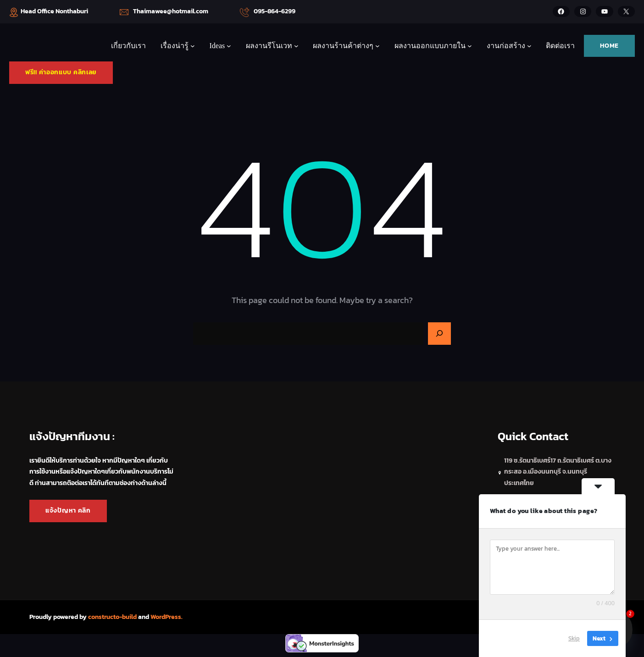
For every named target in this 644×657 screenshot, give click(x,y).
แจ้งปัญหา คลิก (68, 511)
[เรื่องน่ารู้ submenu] (193, 46)
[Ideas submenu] (229, 46)
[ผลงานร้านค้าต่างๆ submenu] (378, 46)
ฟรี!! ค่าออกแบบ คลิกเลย (61, 72)
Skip (574, 638)
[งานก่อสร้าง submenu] (529, 46)
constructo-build (112, 617)
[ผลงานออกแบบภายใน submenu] (470, 46)
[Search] (439, 334)
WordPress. (167, 617)
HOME (609, 46)
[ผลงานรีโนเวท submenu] (296, 46)
